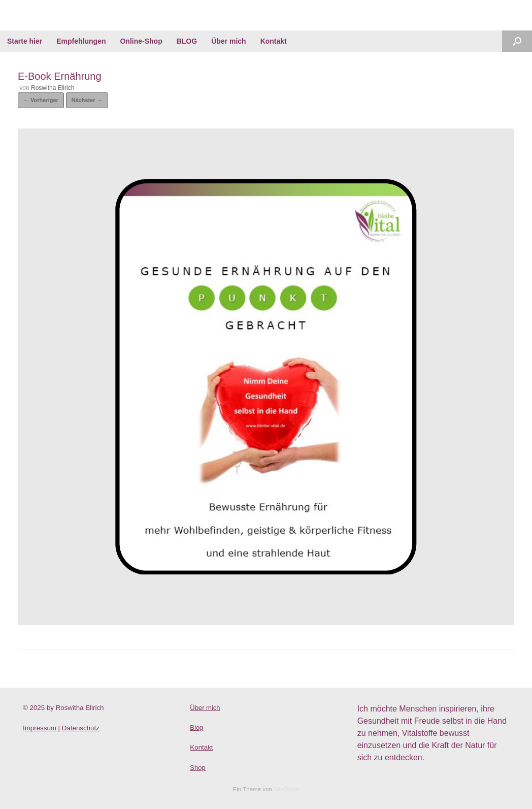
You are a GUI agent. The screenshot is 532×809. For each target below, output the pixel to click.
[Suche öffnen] (517, 41)
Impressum (40, 728)
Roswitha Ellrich (53, 88)
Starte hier (25, 41)
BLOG (187, 41)
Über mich (228, 41)
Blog (196, 727)
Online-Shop (141, 41)
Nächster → (87, 100)
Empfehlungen (81, 41)
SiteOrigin (287, 789)
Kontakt (274, 41)
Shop (197, 768)
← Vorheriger (41, 100)
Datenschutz (81, 728)
